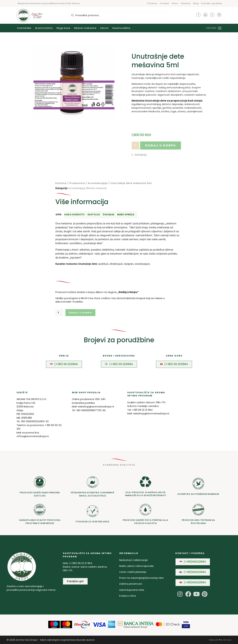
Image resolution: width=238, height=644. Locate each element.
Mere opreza (126, 215)
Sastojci (94, 215)
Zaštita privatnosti (131, 584)
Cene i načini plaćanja (133, 572)
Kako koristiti (74, 215)
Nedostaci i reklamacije (133, 560)
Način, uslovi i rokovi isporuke (136, 566)
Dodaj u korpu (161, 145)
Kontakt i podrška (212, 3)
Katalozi (186, 3)
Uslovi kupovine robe (132, 590)
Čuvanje (109, 215)
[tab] (59, 215)
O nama (164, 3)
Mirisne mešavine (96, 188)
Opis (59, 215)
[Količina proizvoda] (135, 146)
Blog (196, 3)
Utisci (175, 3)
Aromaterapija (98, 183)
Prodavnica (77, 183)
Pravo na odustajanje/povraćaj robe (141, 578)
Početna (152, 3)
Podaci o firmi (128, 596)
